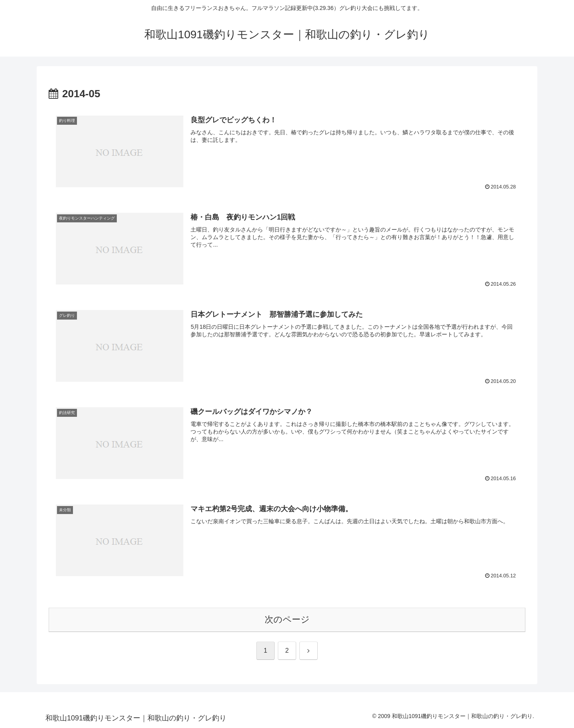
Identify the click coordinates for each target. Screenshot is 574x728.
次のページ (287, 619)
